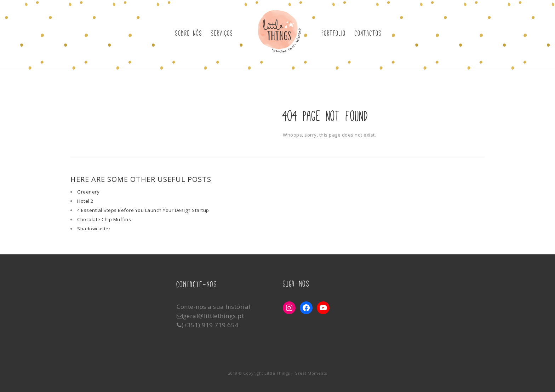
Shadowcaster (94, 229)
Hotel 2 (85, 201)
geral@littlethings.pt (214, 316)
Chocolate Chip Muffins (104, 219)
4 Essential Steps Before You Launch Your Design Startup (143, 210)
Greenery (88, 192)
